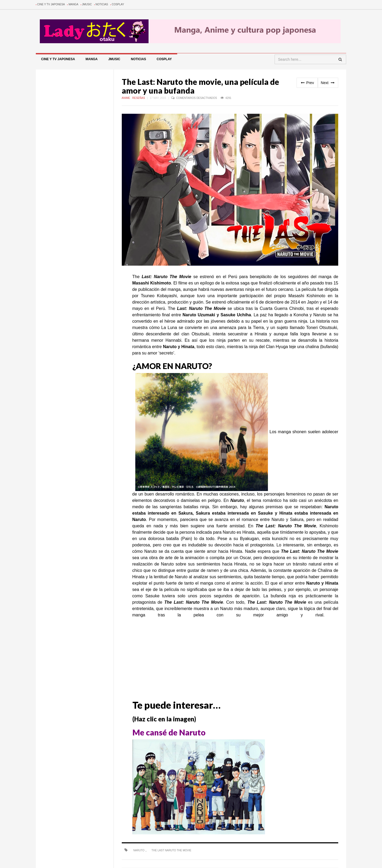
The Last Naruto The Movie (171, 850)
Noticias (102, 4)
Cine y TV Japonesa (51, 4)
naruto (139, 850)
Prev (307, 83)
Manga (73, 4)
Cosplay (118, 4)
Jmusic (87, 4)
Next (328, 83)
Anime (126, 98)
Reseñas (139, 98)
